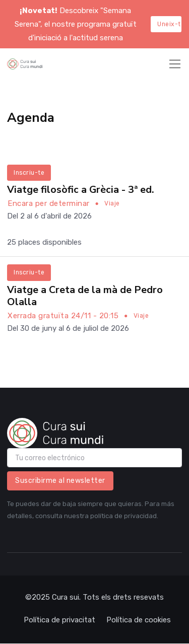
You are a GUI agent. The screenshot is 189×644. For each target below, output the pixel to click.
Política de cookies (139, 620)
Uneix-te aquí (169, 24)
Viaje (112, 203)
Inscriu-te (29, 173)
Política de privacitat (59, 620)
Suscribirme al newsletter (60, 481)
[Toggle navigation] (175, 64)
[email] (94, 458)
